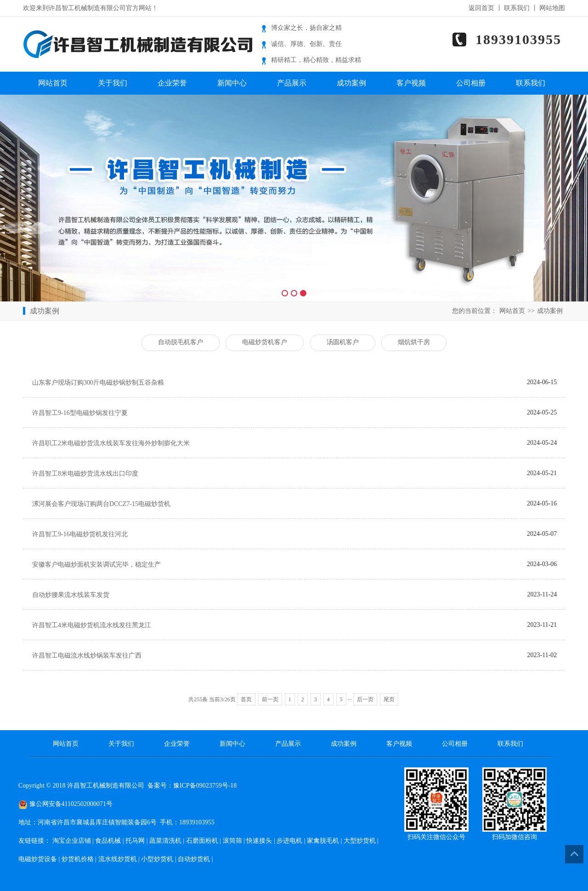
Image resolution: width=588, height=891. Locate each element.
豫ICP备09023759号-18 (205, 786)
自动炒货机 (194, 859)
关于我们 (113, 83)
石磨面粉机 (202, 841)
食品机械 (108, 841)
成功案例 (351, 83)
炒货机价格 (78, 859)
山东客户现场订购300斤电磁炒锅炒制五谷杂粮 (98, 383)
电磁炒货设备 (38, 859)
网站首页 (53, 83)
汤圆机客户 (343, 342)
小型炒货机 (157, 859)
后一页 (365, 699)
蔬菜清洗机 (165, 841)
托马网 (135, 841)
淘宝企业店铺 (72, 841)
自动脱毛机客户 (181, 342)
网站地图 (552, 8)
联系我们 (517, 8)
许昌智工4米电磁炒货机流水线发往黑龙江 (92, 625)
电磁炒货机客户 (265, 342)
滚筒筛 (232, 841)
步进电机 (289, 841)
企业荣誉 (172, 83)
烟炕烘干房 (414, 342)
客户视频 (411, 83)
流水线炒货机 (118, 859)
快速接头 (259, 841)
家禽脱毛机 (323, 841)
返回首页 (481, 8)
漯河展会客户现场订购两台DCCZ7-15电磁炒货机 (101, 504)
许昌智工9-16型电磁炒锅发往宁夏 (80, 413)
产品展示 (292, 83)
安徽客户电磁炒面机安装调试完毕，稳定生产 (96, 565)
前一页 (270, 699)
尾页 (389, 699)
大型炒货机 (360, 841)
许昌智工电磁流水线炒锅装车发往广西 (87, 655)
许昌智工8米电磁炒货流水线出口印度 (85, 474)
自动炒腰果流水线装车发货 (71, 595)
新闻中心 (232, 83)
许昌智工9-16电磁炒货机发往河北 (80, 534)
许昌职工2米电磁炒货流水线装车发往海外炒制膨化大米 (111, 443)
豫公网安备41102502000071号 (65, 804)
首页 (246, 699)
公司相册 (471, 83)
